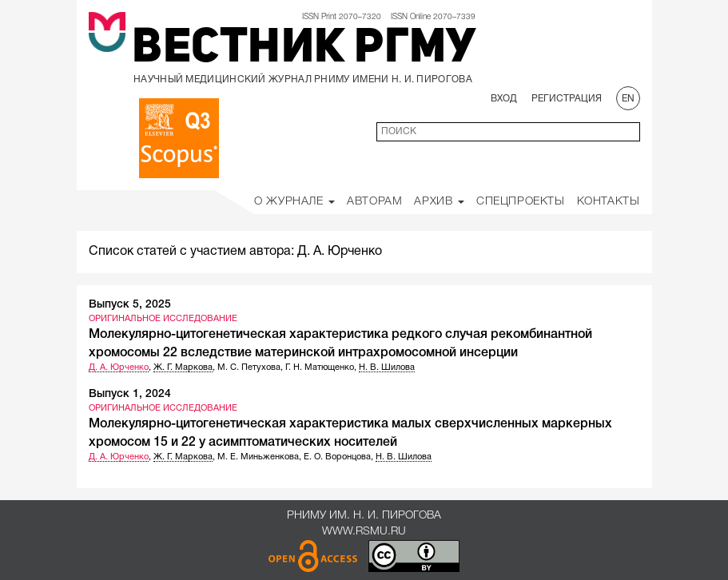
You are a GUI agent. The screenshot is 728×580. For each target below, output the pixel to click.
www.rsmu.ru (364, 532)
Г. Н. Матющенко (320, 367)
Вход (504, 99)
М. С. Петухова (249, 367)
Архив (439, 202)
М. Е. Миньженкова (258, 457)
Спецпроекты (521, 202)
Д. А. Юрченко (119, 367)
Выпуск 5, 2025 (130, 305)
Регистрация (567, 99)
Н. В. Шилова (387, 367)
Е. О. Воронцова (337, 457)
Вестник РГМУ (304, 50)
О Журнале (294, 202)
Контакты (609, 202)
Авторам (374, 202)
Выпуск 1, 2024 (130, 394)
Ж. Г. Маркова (183, 367)
